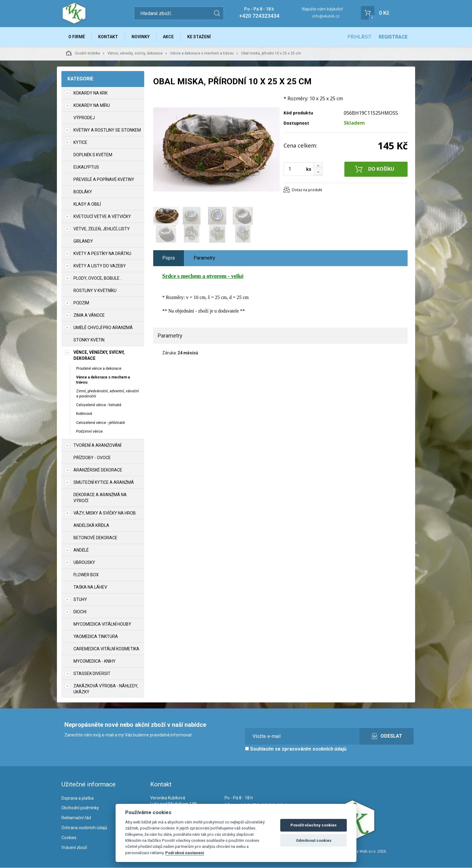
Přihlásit (359, 37)
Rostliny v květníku (95, 291)
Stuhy (80, 599)
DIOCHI (80, 612)
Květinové (84, 414)
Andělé (81, 550)
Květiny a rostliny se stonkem (107, 130)
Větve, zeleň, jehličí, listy (102, 229)
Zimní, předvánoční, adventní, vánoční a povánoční (107, 394)
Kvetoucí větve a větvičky (102, 216)
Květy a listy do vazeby (100, 266)
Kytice (80, 142)
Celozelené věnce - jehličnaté (101, 423)
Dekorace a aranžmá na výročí (100, 498)
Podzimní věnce (89, 431)
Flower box (86, 575)
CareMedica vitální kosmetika (106, 649)
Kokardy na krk (90, 93)
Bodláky (83, 192)
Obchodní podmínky (80, 808)
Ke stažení (200, 37)
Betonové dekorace (95, 538)
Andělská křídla (91, 525)
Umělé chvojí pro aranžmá (103, 328)
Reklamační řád (76, 818)
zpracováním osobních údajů (314, 749)
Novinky (141, 37)
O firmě (77, 37)
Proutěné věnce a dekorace (99, 369)
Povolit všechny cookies (314, 825)
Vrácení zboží (74, 848)
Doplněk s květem (93, 155)
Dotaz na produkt (307, 190)
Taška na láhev (90, 587)
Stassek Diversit (92, 674)
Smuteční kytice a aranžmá (104, 482)
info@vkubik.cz (326, 16)
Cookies (69, 838)
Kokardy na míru (92, 105)
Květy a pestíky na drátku (102, 254)
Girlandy (83, 241)
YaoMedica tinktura (96, 636)
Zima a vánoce (89, 315)
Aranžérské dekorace (98, 470)
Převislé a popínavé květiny (104, 179)
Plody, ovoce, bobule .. (98, 278)
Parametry (204, 258)
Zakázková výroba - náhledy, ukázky (106, 689)
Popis (169, 258)
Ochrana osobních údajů (84, 828)
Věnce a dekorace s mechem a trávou (202, 53)
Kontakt (108, 37)
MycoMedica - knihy (95, 661)
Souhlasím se (296, 749)
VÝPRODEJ (84, 118)
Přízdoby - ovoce (92, 458)
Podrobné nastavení (185, 853)
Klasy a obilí (87, 204)
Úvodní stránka (83, 53)
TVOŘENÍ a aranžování (97, 445)
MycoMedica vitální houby (102, 624)
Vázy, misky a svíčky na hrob (105, 513)
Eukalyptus (86, 167)
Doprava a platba (78, 798)
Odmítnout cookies (314, 840)
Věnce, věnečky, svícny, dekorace (135, 53)
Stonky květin (89, 340)
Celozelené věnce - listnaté (99, 405)
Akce (169, 37)
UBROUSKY (84, 562)
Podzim (81, 303)
